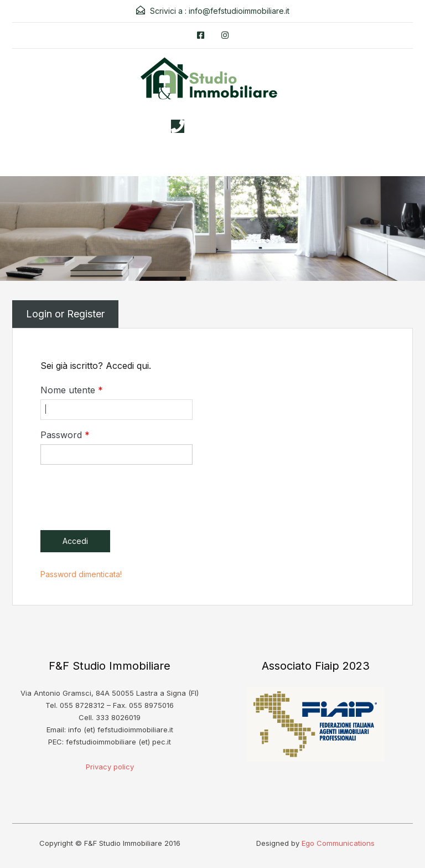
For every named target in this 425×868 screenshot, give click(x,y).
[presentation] (125, 495)
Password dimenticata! (81, 574)
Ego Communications (338, 843)
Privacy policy (110, 767)
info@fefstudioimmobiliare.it (239, 11)
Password (65, 435)
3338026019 (224, 126)
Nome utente (72, 390)
